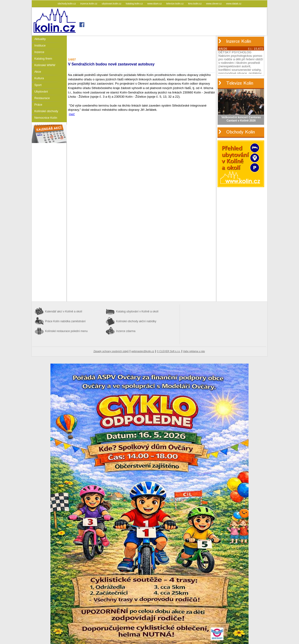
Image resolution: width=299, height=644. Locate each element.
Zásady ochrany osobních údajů (111, 351)
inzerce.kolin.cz (89, 4)
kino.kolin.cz (195, 4)
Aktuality (40, 39)
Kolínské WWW (45, 65)
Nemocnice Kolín (46, 118)
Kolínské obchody (46, 111)
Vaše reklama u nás (194, 351)
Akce (38, 72)
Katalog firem (43, 59)
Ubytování (41, 91)
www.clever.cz (214, 4)
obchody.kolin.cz (67, 4)
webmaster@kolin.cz (143, 351)
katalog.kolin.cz (135, 4)
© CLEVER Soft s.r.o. (169, 351)
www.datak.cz (234, 4)
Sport (38, 85)
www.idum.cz (155, 4)
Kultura (39, 78)
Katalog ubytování (137, 311)
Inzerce (39, 52)
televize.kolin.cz (175, 4)
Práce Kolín (65, 321)
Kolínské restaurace (66, 331)
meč (72, 114)
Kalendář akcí (64, 311)
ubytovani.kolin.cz (112, 4)
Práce (38, 105)
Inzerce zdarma (126, 331)
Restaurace (42, 98)
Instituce (40, 45)
